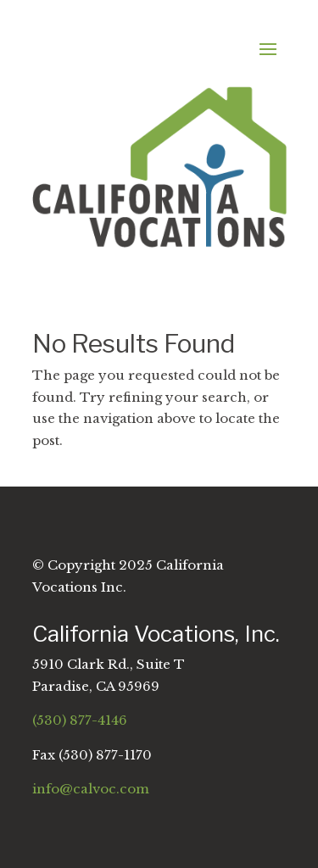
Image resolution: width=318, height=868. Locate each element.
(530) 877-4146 (80, 720)
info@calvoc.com (91, 789)
